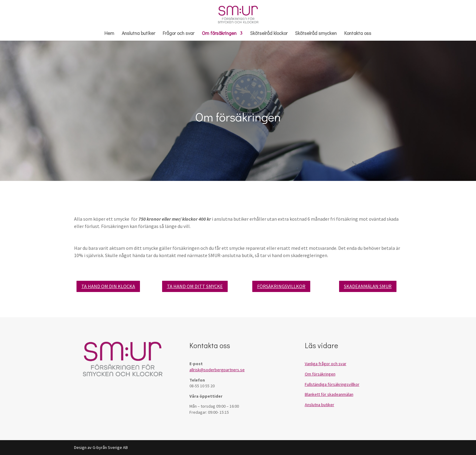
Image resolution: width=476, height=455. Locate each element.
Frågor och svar (178, 34)
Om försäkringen (219, 34)
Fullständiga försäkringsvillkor (332, 384)
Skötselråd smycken (316, 34)
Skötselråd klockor (269, 34)
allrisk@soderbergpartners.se (217, 370)
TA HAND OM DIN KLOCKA (108, 286)
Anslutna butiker (138, 34)
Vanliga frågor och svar (326, 364)
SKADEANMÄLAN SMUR (368, 286)
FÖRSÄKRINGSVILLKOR (281, 286)
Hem (109, 34)
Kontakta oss (358, 34)
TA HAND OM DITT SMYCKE (195, 286)
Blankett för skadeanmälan (329, 394)
